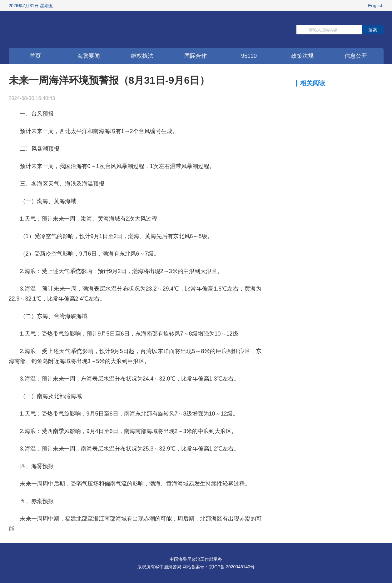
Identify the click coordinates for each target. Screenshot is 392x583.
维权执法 (142, 56)
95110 (249, 56)
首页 (35, 56)
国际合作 (196, 56)
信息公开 (356, 56)
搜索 (373, 30)
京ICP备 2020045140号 (232, 567)
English (376, 5)
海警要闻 (89, 56)
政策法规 (302, 56)
